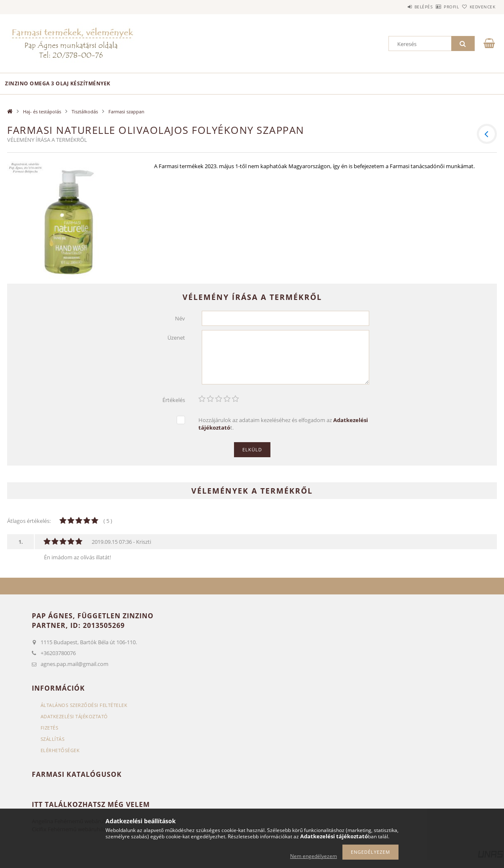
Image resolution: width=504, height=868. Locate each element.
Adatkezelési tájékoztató (74, 716)
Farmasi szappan (126, 111)
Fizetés (50, 728)
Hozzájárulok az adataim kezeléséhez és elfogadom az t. (283, 424)
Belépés (400, 7)
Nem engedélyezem (314, 856)
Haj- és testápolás (42, 111)
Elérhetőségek (60, 750)
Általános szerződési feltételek (84, 705)
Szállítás (53, 739)
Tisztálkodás (85, 111)
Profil (437, 7)
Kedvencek (478, 7)
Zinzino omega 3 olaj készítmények (58, 83)
